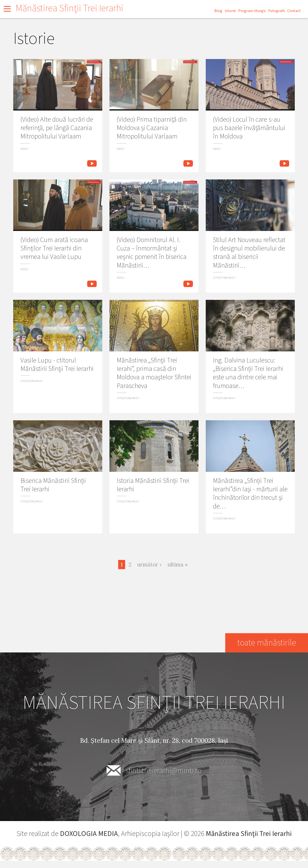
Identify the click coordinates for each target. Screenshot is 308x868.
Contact (294, 11)
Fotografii (277, 11)
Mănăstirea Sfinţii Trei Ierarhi (69, 8)
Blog (218, 11)
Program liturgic (252, 11)
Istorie (230, 11)
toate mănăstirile (267, 643)
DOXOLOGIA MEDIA (89, 834)
